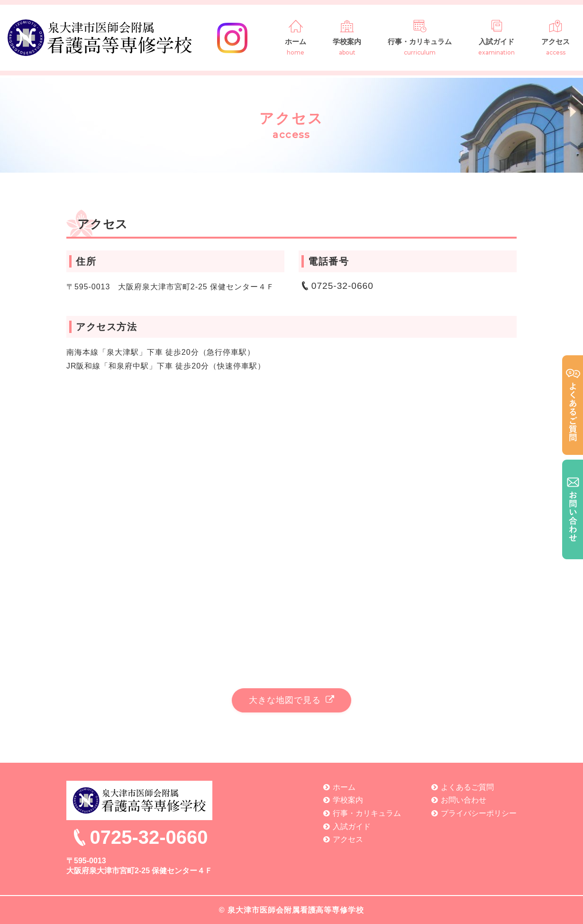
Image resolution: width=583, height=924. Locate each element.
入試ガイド (496, 37)
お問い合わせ (464, 800)
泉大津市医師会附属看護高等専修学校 (296, 910)
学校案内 (347, 37)
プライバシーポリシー (479, 813)
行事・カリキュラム (420, 37)
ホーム (296, 37)
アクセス (556, 37)
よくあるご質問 (467, 787)
